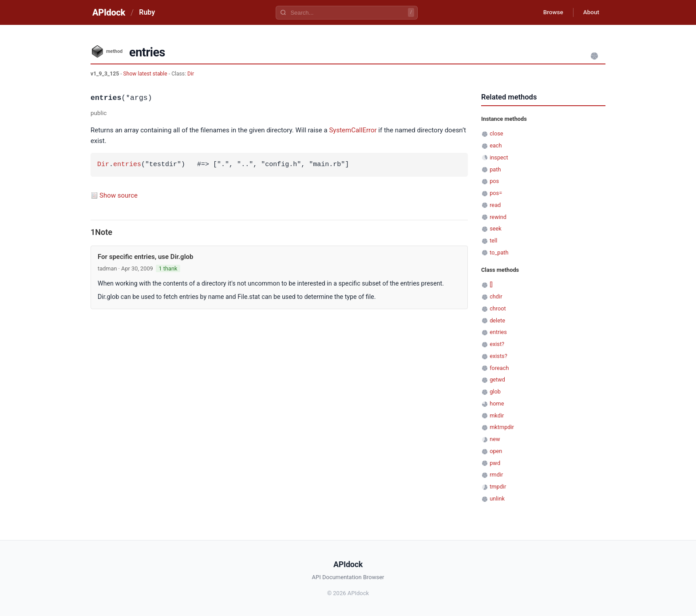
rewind (498, 217)
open (496, 451)
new (495, 439)
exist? (497, 344)
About (590, 12)
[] (491, 284)
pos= (496, 193)
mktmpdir (502, 427)
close (496, 133)
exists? (498, 356)
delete (497, 320)
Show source (119, 195)
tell (493, 240)
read (495, 205)
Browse (550, 12)
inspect (499, 157)
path (495, 169)
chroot (498, 308)
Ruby (147, 12)
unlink (497, 499)
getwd (497, 380)
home (497, 403)
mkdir (497, 415)
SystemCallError (353, 130)
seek (496, 229)
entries (127, 165)
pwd (495, 463)
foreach (499, 368)
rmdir (496, 475)
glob (495, 391)
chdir (496, 296)
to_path (499, 252)
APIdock (109, 12)
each (496, 145)
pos (494, 181)
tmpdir (498, 487)
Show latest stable (146, 74)
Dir (191, 74)
